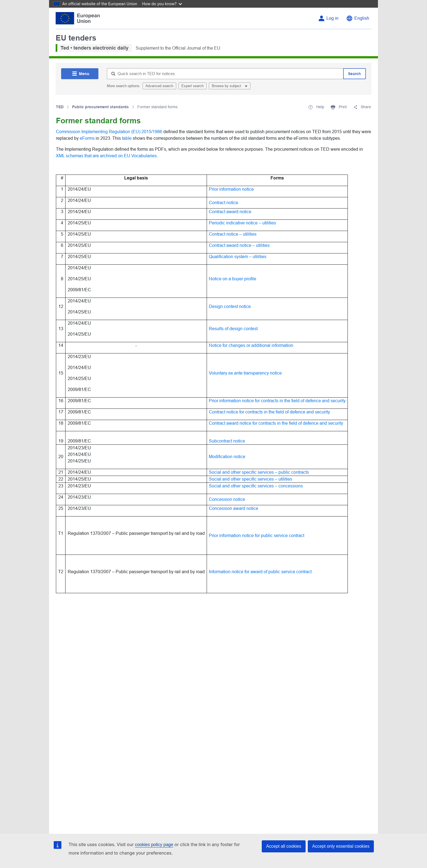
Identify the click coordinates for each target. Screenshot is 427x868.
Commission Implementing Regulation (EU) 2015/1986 (109, 132)
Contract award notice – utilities (239, 245)
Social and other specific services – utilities (250, 479)
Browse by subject (227, 86)
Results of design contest (233, 329)
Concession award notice (234, 508)
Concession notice (227, 499)
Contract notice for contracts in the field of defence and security (269, 412)
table (127, 138)
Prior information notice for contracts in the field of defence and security (277, 401)
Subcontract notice (227, 441)
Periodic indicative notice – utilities (242, 223)
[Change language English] (358, 18)
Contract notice (224, 203)
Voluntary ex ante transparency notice (245, 373)
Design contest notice (230, 306)
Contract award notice (230, 212)
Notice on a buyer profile (233, 279)
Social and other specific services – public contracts (259, 472)
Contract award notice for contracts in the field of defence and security (276, 423)
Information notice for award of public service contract (260, 572)
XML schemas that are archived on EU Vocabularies (106, 156)
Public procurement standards (100, 107)
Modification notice (227, 457)
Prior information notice (231, 189)
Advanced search (159, 86)
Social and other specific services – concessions (256, 486)
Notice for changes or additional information (251, 345)
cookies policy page (154, 845)
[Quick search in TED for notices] (225, 74)
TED (60, 107)
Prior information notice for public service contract (257, 536)
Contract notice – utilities (233, 234)
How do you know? (162, 4)
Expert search (193, 86)
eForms (88, 138)
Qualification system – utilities (238, 257)
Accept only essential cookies (341, 846)
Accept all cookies (284, 846)
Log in (332, 18)
